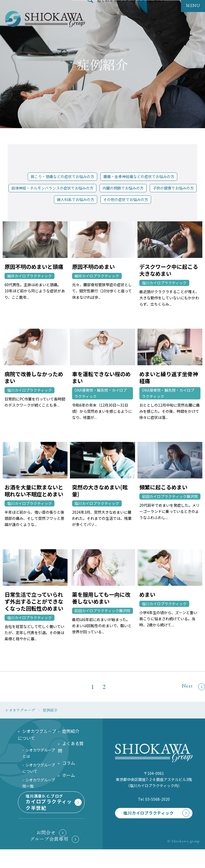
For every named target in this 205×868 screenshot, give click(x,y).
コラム (69, 763)
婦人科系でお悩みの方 (76, 199)
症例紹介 (71, 731)
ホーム (69, 775)
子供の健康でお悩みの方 (173, 188)
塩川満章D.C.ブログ (50, 814)
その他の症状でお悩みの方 (126, 199)
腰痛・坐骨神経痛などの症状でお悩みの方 (139, 176)
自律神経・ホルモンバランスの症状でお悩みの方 (52, 188)
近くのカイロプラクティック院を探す (131, 12)
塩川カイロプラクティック (145, 818)
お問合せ (46, 851)
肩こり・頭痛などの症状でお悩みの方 (62, 176)
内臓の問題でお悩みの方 (123, 188)
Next (193, 687)
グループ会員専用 (49, 857)
